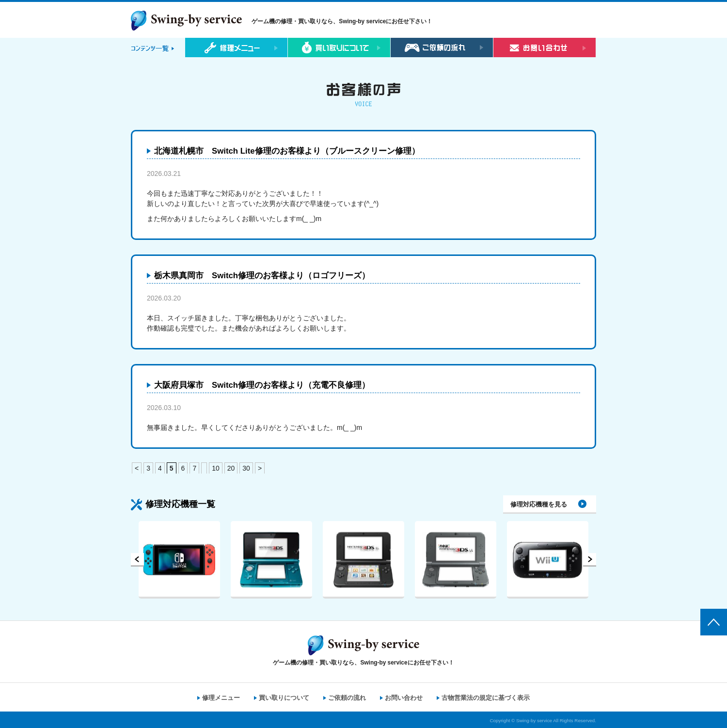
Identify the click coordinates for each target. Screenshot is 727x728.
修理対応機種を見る (539, 504)
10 (216, 468)
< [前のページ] (137, 468)
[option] (179, 560)
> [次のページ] (260, 468)
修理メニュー (221, 698)
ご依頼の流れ (347, 698)
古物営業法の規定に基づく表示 (486, 698)
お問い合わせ (404, 698)
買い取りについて (284, 698)
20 (231, 468)
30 (246, 468)
